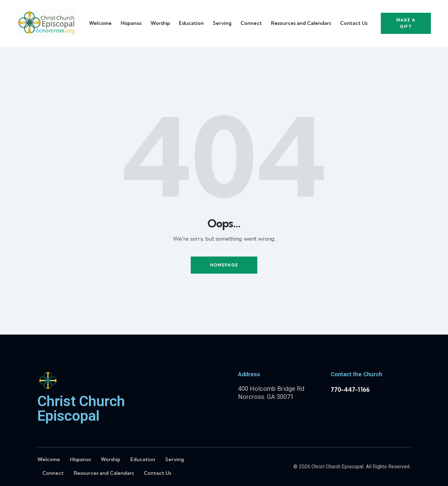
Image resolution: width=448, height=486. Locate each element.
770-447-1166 (350, 390)
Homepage (224, 265)
